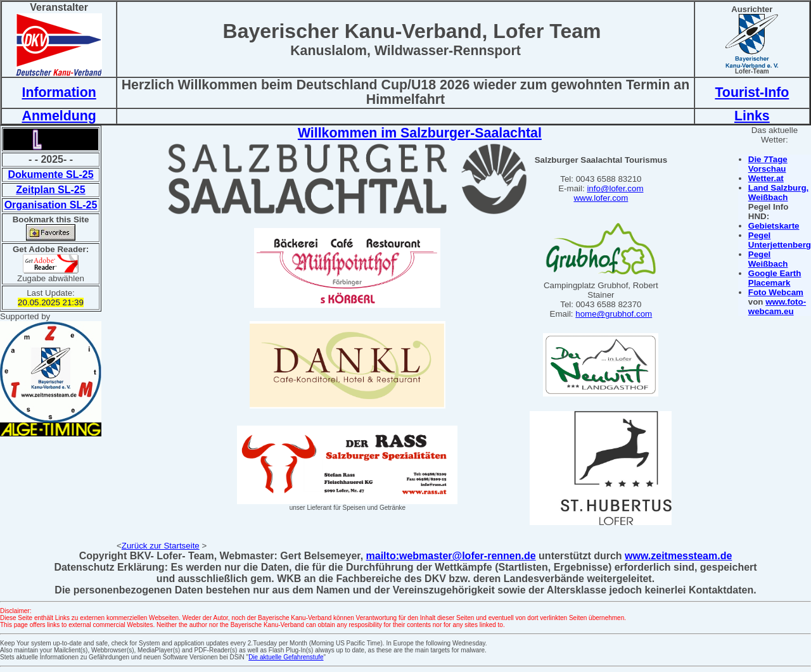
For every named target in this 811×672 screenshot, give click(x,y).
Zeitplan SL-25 (50, 190)
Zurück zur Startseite (161, 546)
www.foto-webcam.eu (777, 307)
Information (59, 92)
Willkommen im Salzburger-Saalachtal (420, 133)
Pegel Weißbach (768, 259)
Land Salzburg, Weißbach (779, 193)
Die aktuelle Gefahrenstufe (286, 657)
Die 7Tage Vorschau (768, 164)
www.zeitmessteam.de (678, 556)
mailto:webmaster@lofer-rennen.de (451, 556)
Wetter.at (766, 178)
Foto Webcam (776, 292)
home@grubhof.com (614, 314)
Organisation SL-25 (51, 205)
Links (752, 116)
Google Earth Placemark (775, 278)
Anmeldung (59, 116)
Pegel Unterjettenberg (780, 240)
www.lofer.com (601, 198)
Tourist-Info (752, 92)
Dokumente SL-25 (50, 174)
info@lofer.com (615, 188)
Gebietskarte (774, 226)
